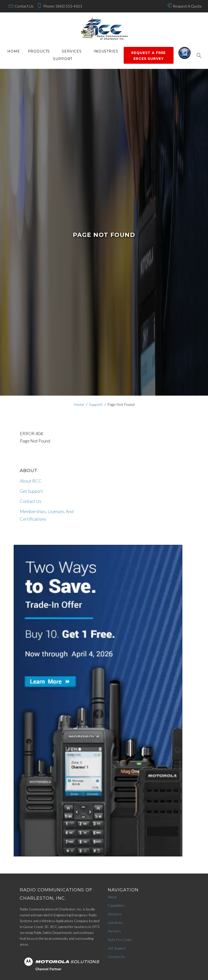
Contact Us (24, 6)
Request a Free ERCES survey (148, 56)
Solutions (115, 914)
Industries (106, 51)
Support (63, 59)
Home (14, 51)
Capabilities (116, 905)
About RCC (31, 481)
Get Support (31, 491)
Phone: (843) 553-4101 (63, 6)
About (112, 897)
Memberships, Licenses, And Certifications (47, 515)
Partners (114, 931)
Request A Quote (187, 6)
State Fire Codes (120, 940)
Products (39, 51)
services (72, 51)
